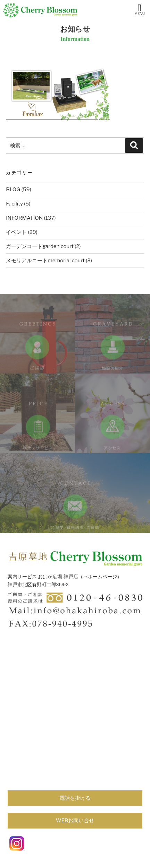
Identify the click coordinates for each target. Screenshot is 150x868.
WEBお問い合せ (75, 821)
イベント (16, 232)
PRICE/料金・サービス (37, 432)
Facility (14, 204)
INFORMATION (24, 218)
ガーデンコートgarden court (40, 246)
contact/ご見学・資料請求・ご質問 (75, 512)
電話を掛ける (75, 798)
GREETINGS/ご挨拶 (37, 352)
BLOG (13, 190)
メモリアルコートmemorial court (45, 261)
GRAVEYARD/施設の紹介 (112, 352)
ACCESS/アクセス (112, 432)
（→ (83, 577)
